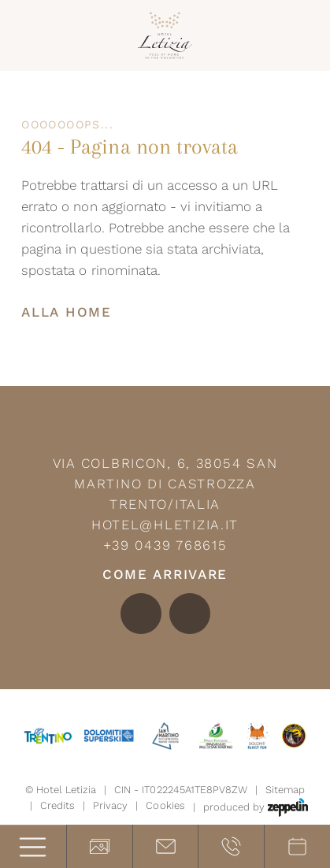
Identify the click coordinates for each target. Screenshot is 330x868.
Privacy (110, 805)
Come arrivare (165, 574)
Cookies (165, 805)
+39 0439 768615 (165, 545)
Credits (57, 805)
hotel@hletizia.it (165, 525)
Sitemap (285, 790)
